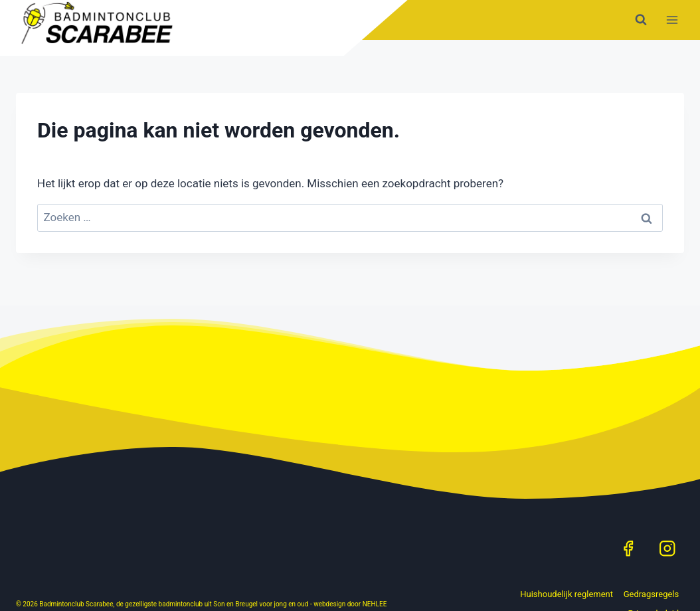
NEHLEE (375, 604)
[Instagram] (667, 548)
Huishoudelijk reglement (567, 594)
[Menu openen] (672, 20)
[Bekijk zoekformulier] (641, 20)
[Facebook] (628, 548)
